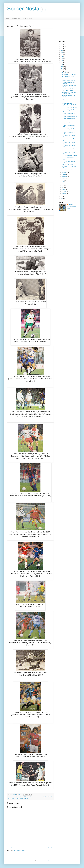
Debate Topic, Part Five (67, 170)
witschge (22, 798)
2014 (62, 69)
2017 (62, 63)
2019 (62, 59)
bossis (28, 797)
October (64, 175)
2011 (62, 198)
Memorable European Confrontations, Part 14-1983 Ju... (69, 104)
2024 (62, 48)
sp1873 (71, 204)
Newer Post (10, 848)
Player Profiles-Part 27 (67, 99)
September (65, 177)
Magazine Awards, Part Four (68, 80)
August (64, 179)
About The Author (28, 18)
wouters (26, 798)
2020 (62, 56)
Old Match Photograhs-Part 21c (69, 156)
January (64, 193)
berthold (24, 797)
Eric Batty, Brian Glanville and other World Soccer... (69, 90)
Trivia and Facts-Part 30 (67, 165)
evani (43, 797)
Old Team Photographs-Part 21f (69, 117)
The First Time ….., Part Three (69, 75)
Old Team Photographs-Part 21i (69, 108)
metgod (13, 798)
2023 (62, 50)
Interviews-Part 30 (66, 101)
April (63, 187)
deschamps (32, 797)
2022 (62, 52)
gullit (45, 797)
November (65, 173)
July (63, 181)
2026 (62, 44)
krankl (9, 798)
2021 (62, 54)
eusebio (39, 797)
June (63, 183)
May (63, 185)
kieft (48, 797)
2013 (62, 71)
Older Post (51, 848)
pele (16, 798)
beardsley (20, 797)
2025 (62, 46)
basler (16, 797)
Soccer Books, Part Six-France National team (69, 93)
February (64, 191)
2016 (62, 65)
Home (7, 18)
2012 (62, 196)
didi (36, 797)
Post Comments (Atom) (19, 851)
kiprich (50, 797)
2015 (62, 67)
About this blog (16, 18)
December (65, 73)
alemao (13, 797)
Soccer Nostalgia (27, 9)
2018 (62, 61)
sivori (18, 798)
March (64, 189)
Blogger (48, 860)
